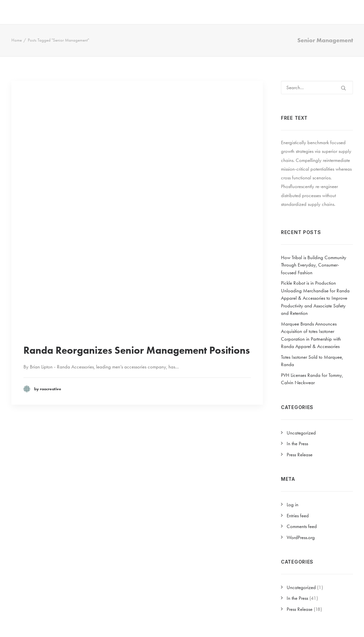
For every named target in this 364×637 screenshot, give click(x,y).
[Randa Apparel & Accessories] (35, 11)
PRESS (344, 11)
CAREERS (312, 11)
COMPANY (180, 11)
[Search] (317, 88)
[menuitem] (182, 11)
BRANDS (218, 11)
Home (17, 40)
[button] (343, 88)
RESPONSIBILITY (265, 11)
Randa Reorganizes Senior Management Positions (137, 350)
